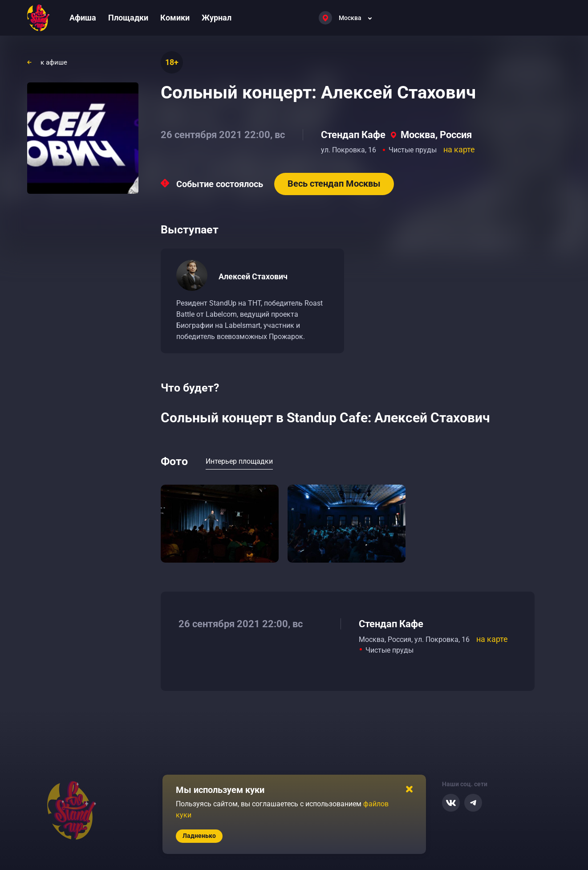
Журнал (217, 18)
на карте (459, 149)
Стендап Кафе (353, 135)
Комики (175, 18)
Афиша (83, 18)
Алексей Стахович (253, 276)
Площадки (128, 18)
